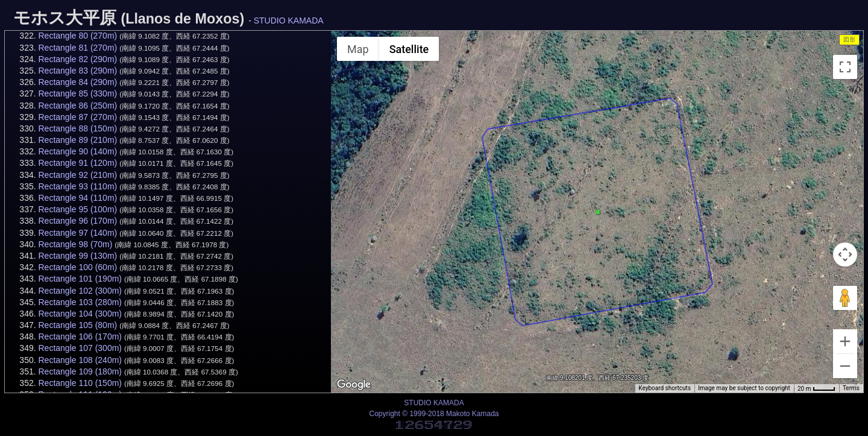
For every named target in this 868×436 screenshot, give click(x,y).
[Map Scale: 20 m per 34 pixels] (816, 388)
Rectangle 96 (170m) (77, 221)
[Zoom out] (845, 366)
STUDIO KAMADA (289, 21)
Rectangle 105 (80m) (77, 325)
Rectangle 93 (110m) (77, 186)
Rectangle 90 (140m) (77, 151)
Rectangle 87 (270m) (77, 117)
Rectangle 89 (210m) (77, 140)
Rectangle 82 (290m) (77, 59)
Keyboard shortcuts (665, 388)
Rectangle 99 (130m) (77, 256)
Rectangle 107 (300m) (80, 348)
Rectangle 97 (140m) (77, 233)
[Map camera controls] (845, 254)
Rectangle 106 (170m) (80, 336)
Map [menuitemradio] (358, 49)
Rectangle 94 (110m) (77, 198)
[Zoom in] (845, 341)
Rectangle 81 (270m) (77, 48)
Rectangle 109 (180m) (80, 371)
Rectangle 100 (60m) (77, 267)
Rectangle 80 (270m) (77, 36)
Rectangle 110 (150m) (80, 383)
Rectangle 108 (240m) (80, 360)
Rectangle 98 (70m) (75, 244)
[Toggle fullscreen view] (845, 67)
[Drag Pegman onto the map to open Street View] (845, 298)
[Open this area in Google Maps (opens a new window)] (354, 385)
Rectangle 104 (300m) (80, 314)
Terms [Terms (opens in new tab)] (851, 388)
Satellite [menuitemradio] (409, 49)
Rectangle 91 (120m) (77, 163)
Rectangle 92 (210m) (77, 175)
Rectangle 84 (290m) (77, 82)
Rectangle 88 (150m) (77, 128)
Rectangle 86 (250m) (77, 106)
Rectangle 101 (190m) (80, 279)
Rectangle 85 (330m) (77, 93)
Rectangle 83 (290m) (77, 71)
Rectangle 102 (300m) (80, 291)
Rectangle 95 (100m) (77, 209)
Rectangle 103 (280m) (80, 302)
